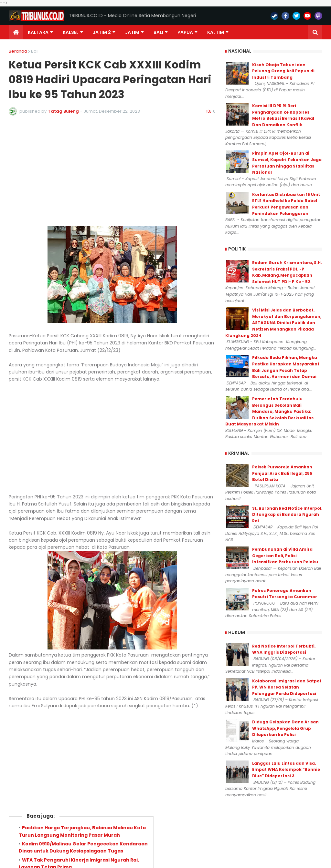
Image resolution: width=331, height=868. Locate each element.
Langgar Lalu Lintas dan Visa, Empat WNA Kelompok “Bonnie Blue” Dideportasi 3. (286, 770)
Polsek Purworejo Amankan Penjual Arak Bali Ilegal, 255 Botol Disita (282, 473)
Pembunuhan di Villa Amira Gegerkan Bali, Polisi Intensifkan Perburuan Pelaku (285, 556)
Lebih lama (201, 660)
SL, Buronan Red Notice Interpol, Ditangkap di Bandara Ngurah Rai (287, 515)
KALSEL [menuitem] (71, 32)
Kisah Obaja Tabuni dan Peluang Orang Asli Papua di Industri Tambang (283, 71)
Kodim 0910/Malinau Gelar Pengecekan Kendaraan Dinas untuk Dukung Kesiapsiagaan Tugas (83, 555)
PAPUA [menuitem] (185, 32)
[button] (315, 32)
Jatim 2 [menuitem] (102, 32)
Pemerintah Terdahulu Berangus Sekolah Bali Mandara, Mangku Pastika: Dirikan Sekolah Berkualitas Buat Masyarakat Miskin (269, 411)
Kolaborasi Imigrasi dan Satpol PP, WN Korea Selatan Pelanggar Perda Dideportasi (287, 687)
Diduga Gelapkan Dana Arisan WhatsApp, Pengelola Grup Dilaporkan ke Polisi (285, 728)
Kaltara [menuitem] (38, 32)
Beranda (18, 51)
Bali (35, 51)
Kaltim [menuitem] (216, 32)
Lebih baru (23, 660)
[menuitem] (16, 32)
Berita (40, 603)
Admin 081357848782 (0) (112, 642)
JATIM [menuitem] (132, 32)
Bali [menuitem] (158, 32)
